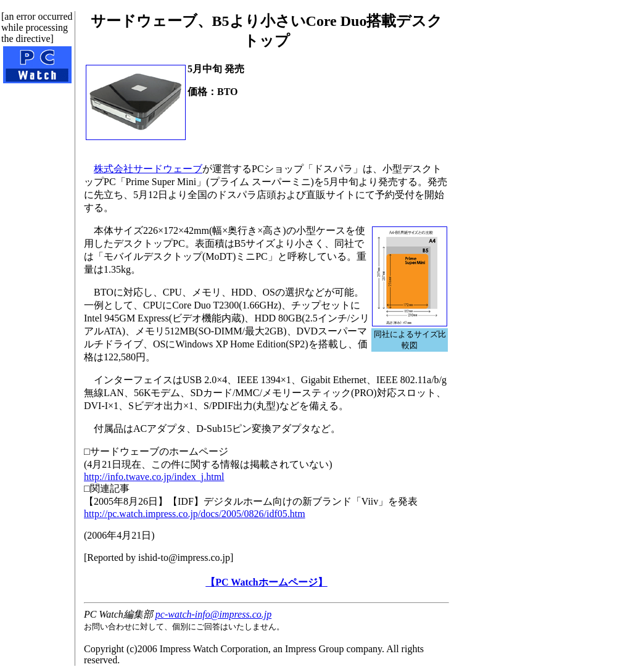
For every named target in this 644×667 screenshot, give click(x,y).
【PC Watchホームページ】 (266, 582)
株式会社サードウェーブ (148, 169)
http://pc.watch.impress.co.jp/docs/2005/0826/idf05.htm (195, 514)
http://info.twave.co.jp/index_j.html (154, 477)
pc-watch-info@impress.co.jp (213, 614)
